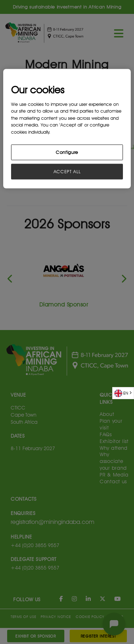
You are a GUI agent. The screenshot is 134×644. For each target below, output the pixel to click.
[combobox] (123, 393)
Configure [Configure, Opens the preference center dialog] (67, 153)
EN (121, 393)
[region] (67, 129)
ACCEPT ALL (67, 172)
